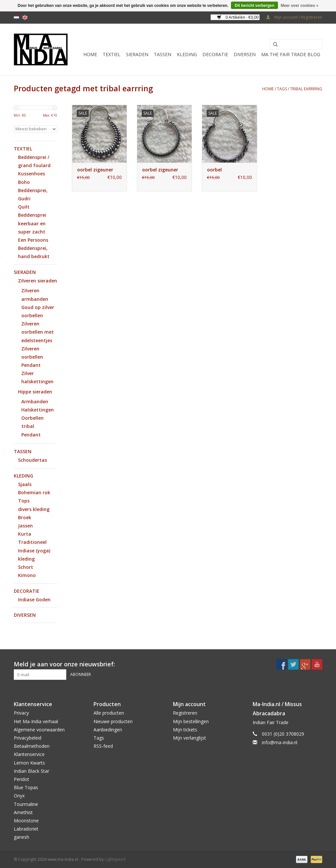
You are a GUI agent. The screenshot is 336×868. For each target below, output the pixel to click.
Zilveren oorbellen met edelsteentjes (38, 332)
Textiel (112, 54)
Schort (26, 567)
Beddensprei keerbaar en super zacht (32, 223)
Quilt (24, 207)
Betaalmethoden (32, 746)
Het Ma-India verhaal (36, 721)
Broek (25, 517)
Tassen (163, 54)
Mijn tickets (185, 730)
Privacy (21, 713)
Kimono (27, 575)
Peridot (21, 779)
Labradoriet (26, 829)
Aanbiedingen (108, 730)
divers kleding (34, 509)
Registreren (185, 713)
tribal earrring (306, 89)
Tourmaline (26, 804)
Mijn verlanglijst (189, 738)
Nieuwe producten (113, 721)
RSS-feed (103, 746)
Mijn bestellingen (191, 721)
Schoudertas (32, 460)
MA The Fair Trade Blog (291, 54)
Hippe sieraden (35, 392)
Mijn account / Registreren (294, 17)
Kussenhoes (31, 174)
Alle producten (109, 713)
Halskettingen (38, 410)
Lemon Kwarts (29, 763)
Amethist (23, 812)
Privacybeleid (28, 738)
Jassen (25, 526)
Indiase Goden (34, 600)
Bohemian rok (34, 492)
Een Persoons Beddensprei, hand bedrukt (34, 248)
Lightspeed (115, 859)
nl (16, 17)
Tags (282, 89)
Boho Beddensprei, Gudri (33, 190)
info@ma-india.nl (280, 742)
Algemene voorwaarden (39, 730)
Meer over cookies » (299, 6)
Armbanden (35, 401)
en (25, 17)
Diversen (245, 54)
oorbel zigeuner (95, 170)
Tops (24, 501)
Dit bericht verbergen (254, 6)
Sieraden (137, 54)
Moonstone (26, 821)
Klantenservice (29, 754)
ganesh (21, 837)
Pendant (31, 365)
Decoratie (215, 54)
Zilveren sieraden (38, 281)
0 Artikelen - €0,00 (238, 17)
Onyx (19, 796)
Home (90, 54)
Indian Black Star (31, 771)
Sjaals (25, 484)
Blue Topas (26, 787)
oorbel (214, 170)
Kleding (187, 54)
